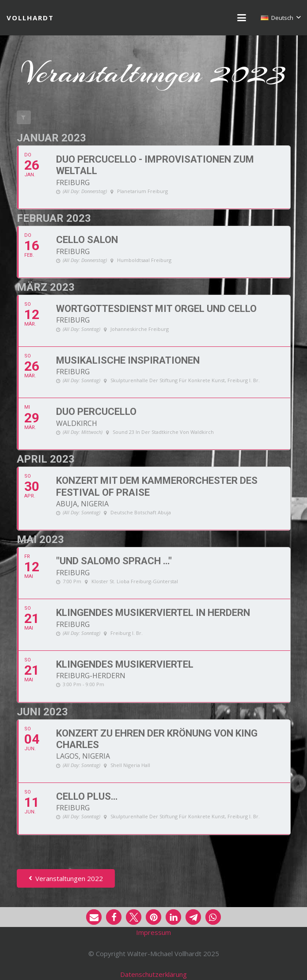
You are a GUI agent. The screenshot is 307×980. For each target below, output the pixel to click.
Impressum (153, 932)
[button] (242, 18)
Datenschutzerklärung (153, 974)
